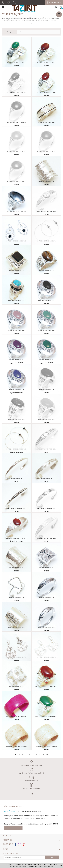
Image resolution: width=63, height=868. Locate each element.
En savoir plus (49, 866)
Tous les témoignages (13, 828)
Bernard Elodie (25, 811)
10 (47, 755)
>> (52, 755)
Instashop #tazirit (54, 2)
